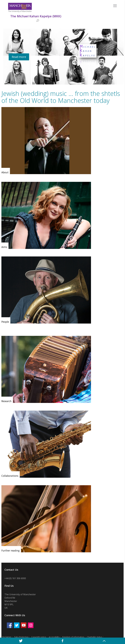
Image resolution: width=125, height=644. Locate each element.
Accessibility (54, 637)
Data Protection (21, 637)
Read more (19, 57)
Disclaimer (7, 637)
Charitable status (94, 637)
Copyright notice (39, 637)
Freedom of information (73, 637)
